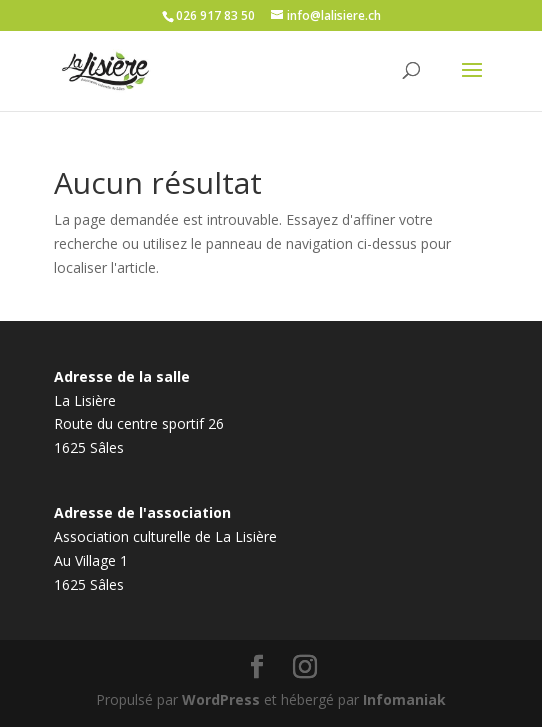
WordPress (221, 699)
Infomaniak (404, 699)
